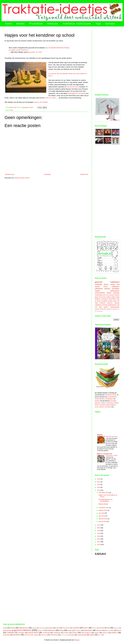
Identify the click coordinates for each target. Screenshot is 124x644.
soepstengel (100, 311)
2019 (99, 487)
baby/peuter (115, 291)
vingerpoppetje (115, 307)
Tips (98, 24)
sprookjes (113, 401)
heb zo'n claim (51, 98)
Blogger (77, 640)
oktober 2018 (103, 510)
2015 (99, 531)
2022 (99, 479)
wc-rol (100, 635)
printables (116, 289)
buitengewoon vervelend (77, 93)
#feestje (67, 48)
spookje (117, 303)
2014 (99, 533)
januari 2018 (103, 521)
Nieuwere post (10, 174)
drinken (115, 309)
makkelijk (98, 284)
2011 (99, 542)
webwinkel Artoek (111, 395)
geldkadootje (112, 305)
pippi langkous (111, 405)
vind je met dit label (41, 102)
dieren (106, 284)
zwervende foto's (73, 87)
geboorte (109, 309)
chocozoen (102, 297)
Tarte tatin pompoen (111, 436)
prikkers (107, 289)
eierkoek (105, 305)
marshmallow (100, 293)
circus (97, 407)
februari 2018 (103, 519)
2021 (99, 482)
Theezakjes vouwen (111, 455)
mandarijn (104, 301)
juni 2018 (102, 513)
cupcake (116, 293)
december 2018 (104, 493)
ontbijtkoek (98, 305)
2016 (99, 528)
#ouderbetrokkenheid (56, 48)
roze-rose (106, 295)
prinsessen (110, 403)
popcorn (110, 303)
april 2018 (102, 516)
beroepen (103, 405)
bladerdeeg (103, 309)
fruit (118, 284)
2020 (99, 485)
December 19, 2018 (35, 52)
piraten (117, 295)
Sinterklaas (112, 299)
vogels (97, 291)
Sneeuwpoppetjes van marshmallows (105, 500)
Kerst (11, 110)
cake (96, 303)
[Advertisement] (107, 60)
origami (113, 297)
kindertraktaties (100, 399)
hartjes (108, 297)
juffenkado (99, 289)
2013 (99, 536)
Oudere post (84, 174)
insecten (112, 295)
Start (9, 24)
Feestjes (53, 24)
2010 (99, 545)
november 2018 (104, 508)
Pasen (109, 293)
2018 (99, 490)
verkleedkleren (112, 397)
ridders (103, 403)
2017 (99, 525)
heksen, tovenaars (105, 407)
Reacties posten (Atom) (22, 178)
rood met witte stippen (31, 635)
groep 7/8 (116, 301)
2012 (99, 539)
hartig (113, 284)
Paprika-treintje (103, 504)
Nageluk (100, 435)
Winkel (21, 24)
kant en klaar (109, 630)
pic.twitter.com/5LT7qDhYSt (18, 50)
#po (47, 48)
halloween (115, 287)
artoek (97, 287)
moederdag (98, 295)
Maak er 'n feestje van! (105, 454)
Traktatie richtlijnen (77, 24)
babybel (97, 309)
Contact (110, 24)
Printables (36, 24)
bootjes (110, 301)
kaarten (97, 401)
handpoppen (109, 399)
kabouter (103, 303)
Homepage (47, 174)
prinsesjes (105, 299)
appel (97, 297)
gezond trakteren (107, 282)
